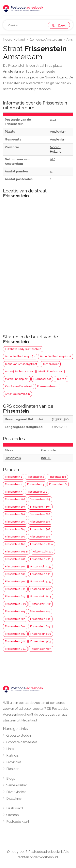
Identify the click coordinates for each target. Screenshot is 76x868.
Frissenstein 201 (15, 514)
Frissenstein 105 (40, 507)
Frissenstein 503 (40, 574)
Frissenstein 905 (41, 649)
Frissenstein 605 (15, 604)
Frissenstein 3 (57, 477)
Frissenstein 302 (40, 529)
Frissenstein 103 (40, 499)
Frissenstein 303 (15, 537)
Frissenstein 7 (14, 492)
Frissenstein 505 (41, 581)
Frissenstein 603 (15, 596)
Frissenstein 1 (14, 477)
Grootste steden (19, 735)
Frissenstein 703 (15, 611)
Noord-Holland (14, 40)
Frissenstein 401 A (42, 544)
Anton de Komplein (17, 394)
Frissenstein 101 (37, 492)
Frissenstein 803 (40, 626)
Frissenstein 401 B (16, 552)
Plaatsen (13, 769)
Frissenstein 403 (40, 559)
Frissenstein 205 (15, 529)
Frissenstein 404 (15, 567)
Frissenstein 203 (15, 522)
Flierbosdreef (42, 379)
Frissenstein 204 (40, 522)
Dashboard (15, 808)
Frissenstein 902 (15, 641)
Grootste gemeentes (22, 742)
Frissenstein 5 (36, 484)
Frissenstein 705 (15, 619)
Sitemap (13, 815)
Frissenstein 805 (41, 634)
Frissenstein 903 (41, 641)
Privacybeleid (16, 792)
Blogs (11, 779)
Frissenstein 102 (15, 499)
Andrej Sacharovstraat (19, 371)
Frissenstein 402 (15, 559)
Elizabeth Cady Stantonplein (23, 349)
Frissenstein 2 (35, 477)
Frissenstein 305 (15, 544)
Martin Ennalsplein (17, 379)
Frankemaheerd (48, 386)
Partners (12, 756)
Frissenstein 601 (15, 589)
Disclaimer (14, 799)
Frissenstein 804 (15, 634)
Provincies (14, 762)
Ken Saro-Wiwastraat (19, 386)
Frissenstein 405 (41, 567)
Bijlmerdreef (50, 364)
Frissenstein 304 (40, 537)
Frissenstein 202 (40, 514)
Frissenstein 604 (41, 596)
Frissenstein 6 (58, 484)
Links (10, 749)
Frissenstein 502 (15, 574)
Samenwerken (17, 785)
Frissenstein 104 (15, 507)
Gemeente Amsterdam (46, 40)
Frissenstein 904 (15, 649)
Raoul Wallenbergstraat (56, 356)
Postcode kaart (18, 822)
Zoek (59, 25)
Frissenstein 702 (41, 604)
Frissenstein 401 (43, 552)
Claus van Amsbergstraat (21, 364)
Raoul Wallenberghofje (20, 356)
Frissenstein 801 (40, 619)
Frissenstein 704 (40, 611)
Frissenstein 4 (14, 484)
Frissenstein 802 (15, 626)
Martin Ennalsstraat (51, 371)
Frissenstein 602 (41, 589)
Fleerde (61, 379)
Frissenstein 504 (15, 581)
